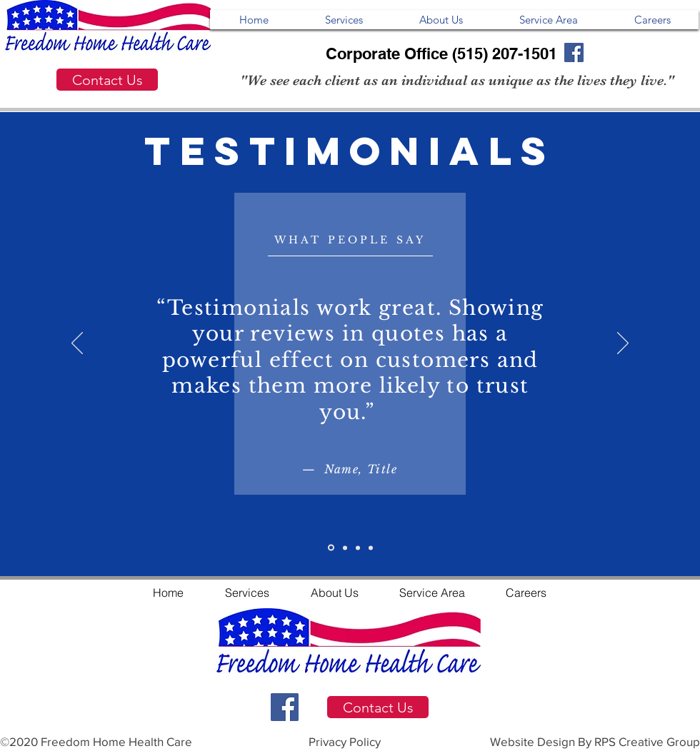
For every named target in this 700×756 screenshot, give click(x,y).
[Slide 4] (371, 548)
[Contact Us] (107, 80)
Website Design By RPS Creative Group (595, 741)
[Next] (623, 344)
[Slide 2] (345, 548)
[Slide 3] (358, 548)
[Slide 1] (331, 548)
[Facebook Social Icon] (285, 707)
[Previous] (77, 344)
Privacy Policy (345, 741)
